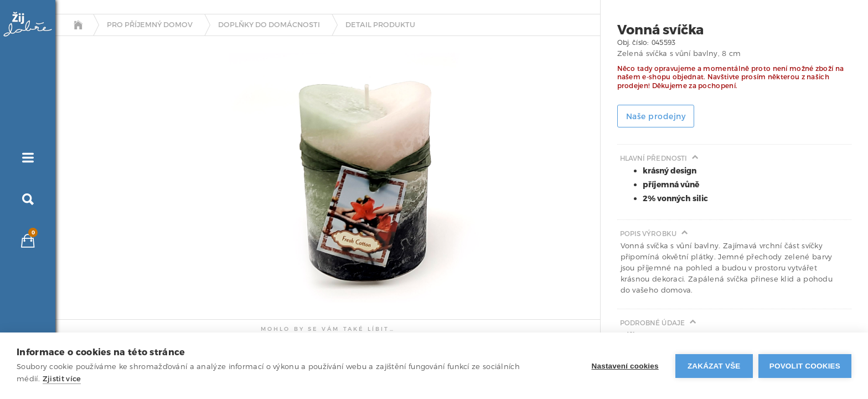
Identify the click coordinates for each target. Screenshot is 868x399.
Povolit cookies (805, 366)
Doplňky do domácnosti (269, 25)
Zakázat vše (714, 366)
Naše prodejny (656, 117)
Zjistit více (62, 379)
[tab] (94, 162)
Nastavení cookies (625, 366)
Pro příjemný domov (150, 25)
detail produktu (380, 25)
